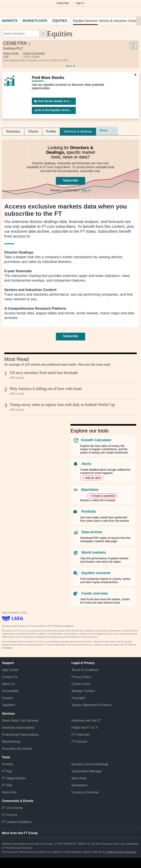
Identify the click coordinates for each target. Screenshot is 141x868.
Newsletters (80, 785)
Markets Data (35, 21)
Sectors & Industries (113, 21)
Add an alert (93, 478)
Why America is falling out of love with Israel (46, 389)
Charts (33, 131)
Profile (51, 131)
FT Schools (79, 742)
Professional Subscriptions (20, 735)
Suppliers (8, 705)
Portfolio (89, 512)
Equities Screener (85, 21)
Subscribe (63, 3)
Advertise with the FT (86, 721)
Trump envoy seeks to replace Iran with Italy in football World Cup (62, 405)
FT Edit (7, 785)
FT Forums (10, 815)
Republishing (11, 742)
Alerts (86, 464)
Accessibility (10, 691)
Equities (60, 21)
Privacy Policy (81, 677)
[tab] (13, 132)
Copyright (78, 698)
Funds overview (95, 593)
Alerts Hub (9, 792)
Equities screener (96, 573)
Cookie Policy (81, 684)
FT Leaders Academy (17, 822)
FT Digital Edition (14, 778)
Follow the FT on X (85, 728)
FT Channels (80, 735)
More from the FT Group (20, 833)
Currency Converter (85, 792)
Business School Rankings (90, 764)
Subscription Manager (87, 771)
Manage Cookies (83, 691)
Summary (13, 131)
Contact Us (10, 677)
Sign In (80, 3)
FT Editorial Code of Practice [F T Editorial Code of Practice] (120, 852)
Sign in (86, 190)
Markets (10, 21)
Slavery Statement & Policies (91, 705)
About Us (8, 684)
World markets (94, 552)
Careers (8, 698)
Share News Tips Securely (20, 721)
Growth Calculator (96, 440)
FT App (7, 771)
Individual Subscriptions (18, 728)
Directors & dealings (78, 131)
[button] (4, 11)
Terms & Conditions (85, 670)
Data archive (92, 532)
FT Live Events (12, 808)
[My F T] (136, 11)
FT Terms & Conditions (62, 626)
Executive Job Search (17, 749)
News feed (79, 778)
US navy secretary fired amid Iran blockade (44, 373)
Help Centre (10, 670)
